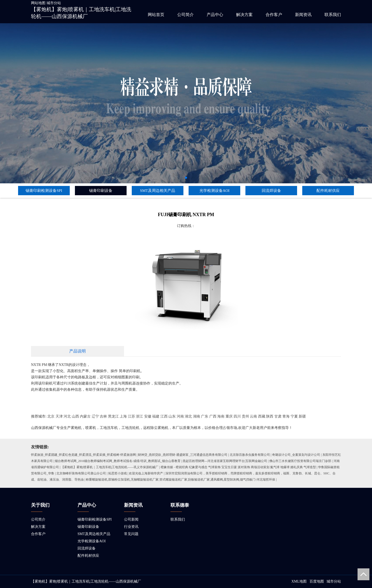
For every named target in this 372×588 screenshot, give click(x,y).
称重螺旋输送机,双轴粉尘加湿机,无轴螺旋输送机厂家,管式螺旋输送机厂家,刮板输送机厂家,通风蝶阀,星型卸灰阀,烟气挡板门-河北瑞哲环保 (180, 480)
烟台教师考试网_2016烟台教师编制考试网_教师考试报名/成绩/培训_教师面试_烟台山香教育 (118, 461)
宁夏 (294, 416)
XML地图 (299, 581)
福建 (156, 416)
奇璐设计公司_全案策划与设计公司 (296, 455)
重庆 (229, 416)
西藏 (262, 416)
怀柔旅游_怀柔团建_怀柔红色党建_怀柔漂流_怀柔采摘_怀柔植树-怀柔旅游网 (83, 455)
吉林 (103, 416)
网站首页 (156, 15)
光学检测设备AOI (215, 191)
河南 (180, 416)
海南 (221, 416)
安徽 (148, 416)
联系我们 (333, 15)
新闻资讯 (303, 15)
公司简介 (185, 15)
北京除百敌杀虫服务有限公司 (250, 455)
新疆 (302, 416)
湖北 (188, 416)
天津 (59, 416)
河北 (67, 416)
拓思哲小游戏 (118, 473)
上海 (123, 416)
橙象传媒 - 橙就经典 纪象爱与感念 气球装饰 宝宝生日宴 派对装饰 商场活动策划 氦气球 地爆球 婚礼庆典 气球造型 (238, 467)
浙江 (139, 416)
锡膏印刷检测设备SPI (44, 191)
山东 (172, 416)
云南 (253, 416)
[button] (186, 178)
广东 (205, 416)
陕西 (270, 416)
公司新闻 (131, 519)
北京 (51, 416)
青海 (286, 416)
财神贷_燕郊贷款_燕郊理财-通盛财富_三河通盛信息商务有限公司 (183, 455)
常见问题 (131, 534)
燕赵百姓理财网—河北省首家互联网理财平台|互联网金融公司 (225, 461)
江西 (164, 416)
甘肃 (278, 416)
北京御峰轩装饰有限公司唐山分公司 (81, 473)
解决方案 (244, 15)
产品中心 (215, 15)
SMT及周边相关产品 (158, 191)
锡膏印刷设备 (101, 191)
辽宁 (95, 416)
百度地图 (317, 581)
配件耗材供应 (328, 191)
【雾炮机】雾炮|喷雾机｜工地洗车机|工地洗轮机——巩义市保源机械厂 (110, 467)
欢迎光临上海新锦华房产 (146, 473)
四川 (237, 416)
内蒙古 (85, 416)
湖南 (197, 416)
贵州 (245, 416)
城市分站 (54, 3)
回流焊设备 (271, 191)
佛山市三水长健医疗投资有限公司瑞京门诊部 (300, 461)
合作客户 (274, 15)
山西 (75, 416)
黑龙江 (113, 416)
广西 (213, 416)
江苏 (131, 416)
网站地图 (38, 3)
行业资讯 (131, 527)
